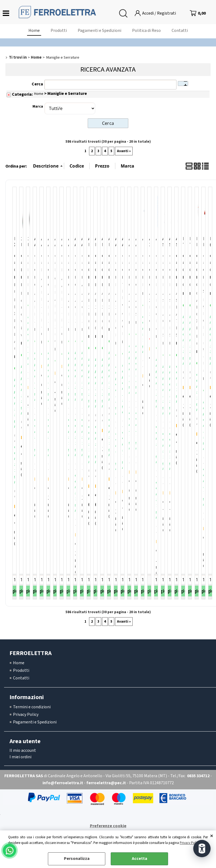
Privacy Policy (190, 843)
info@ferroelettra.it (63, 783)
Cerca (37, 84)
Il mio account (23, 750)
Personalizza (77, 859)
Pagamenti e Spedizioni (99, 31)
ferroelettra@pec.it (106, 783)
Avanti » (124, 151)
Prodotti (59, 31)
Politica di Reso (146, 31)
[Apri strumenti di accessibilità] (202, 849)
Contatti (180, 31)
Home (34, 31)
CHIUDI (212, 836)
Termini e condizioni (32, 707)
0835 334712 (198, 776)
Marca (38, 106)
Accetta (140, 859)
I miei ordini (20, 757)
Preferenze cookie (108, 826)
